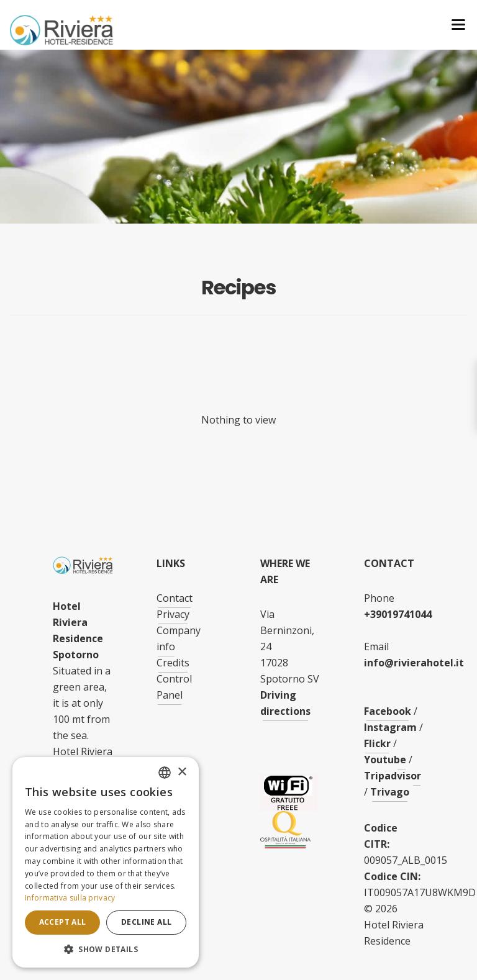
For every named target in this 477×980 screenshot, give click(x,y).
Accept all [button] (63, 922)
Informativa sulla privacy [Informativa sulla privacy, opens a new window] (70, 898)
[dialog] (106, 862)
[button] (106, 949)
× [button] (182, 772)
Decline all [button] (146, 922)
